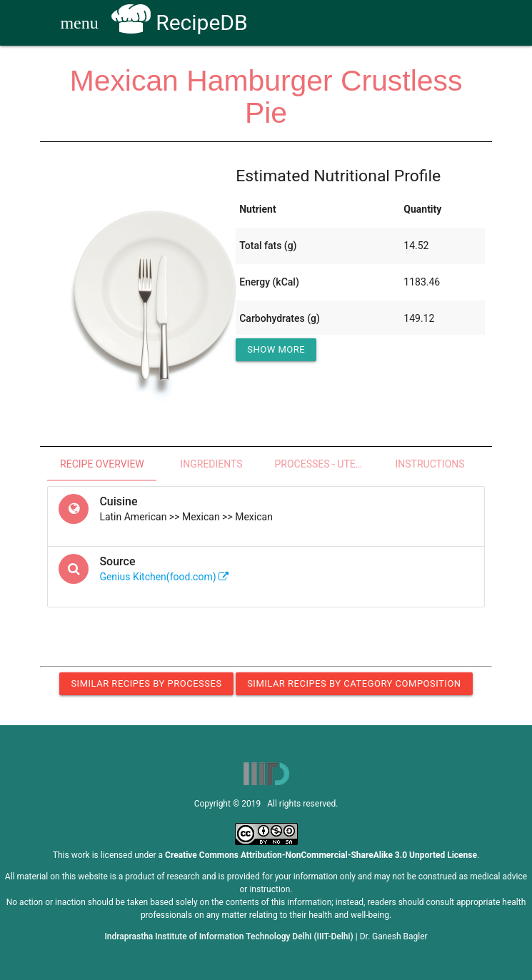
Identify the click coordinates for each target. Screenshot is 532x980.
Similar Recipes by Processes (146, 683)
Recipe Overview (102, 464)
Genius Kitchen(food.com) (164, 577)
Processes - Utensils (325, 464)
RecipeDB (180, 22)
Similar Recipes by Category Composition (354, 683)
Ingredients (211, 464)
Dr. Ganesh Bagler (394, 936)
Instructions (430, 464)
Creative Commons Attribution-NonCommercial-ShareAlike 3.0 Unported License (321, 855)
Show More (276, 349)
